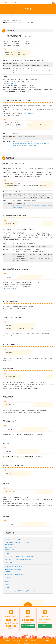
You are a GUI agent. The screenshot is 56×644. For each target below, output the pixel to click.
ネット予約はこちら (45, 626)
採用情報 (33, 641)
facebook (48, 641)
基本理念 (14, 641)
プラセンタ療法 (9, 563)
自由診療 (9, 15)
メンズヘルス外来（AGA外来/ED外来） (14, 575)
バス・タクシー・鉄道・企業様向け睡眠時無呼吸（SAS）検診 (20, 591)
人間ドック (7, 584)
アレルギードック (9, 588)
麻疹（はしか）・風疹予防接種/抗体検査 (10, 549)
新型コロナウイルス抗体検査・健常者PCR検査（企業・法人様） (21, 560)
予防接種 (7, 553)
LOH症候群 (8, 578)
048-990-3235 (16, 23)
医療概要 (8, 641)
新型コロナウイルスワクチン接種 (13, 539)
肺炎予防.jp (9, 289)
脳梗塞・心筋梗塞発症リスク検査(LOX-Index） (13, 570)
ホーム (4, 15)
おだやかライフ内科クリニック (24, 643)
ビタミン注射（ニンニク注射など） (13, 566)
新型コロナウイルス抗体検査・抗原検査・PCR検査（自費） (20, 556)
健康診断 (7, 581)
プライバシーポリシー (24, 641)
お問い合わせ (41, 641)
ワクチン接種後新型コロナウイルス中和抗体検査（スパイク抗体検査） (17, 544)
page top (28, 604)
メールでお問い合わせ (28, 626)
